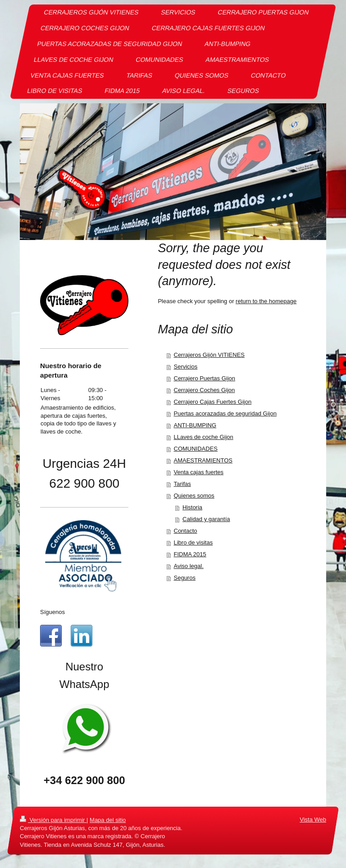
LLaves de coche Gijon (204, 437)
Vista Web (313, 820)
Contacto (186, 531)
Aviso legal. (189, 566)
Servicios (186, 367)
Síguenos (52, 612)
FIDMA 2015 (190, 554)
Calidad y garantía (206, 519)
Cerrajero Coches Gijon (205, 390)
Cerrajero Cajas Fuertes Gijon (213, 402)
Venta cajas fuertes (199, 472)
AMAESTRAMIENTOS (203, 460)
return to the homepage (266, 301)
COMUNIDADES (196, 449)
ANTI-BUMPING (195, 425)
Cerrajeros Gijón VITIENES (209, 355)
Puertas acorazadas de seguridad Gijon (225, 413)
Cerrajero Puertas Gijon (205, 378)
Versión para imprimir (53, 820)
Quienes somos (194, 496)
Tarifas (182, 484)
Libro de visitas (193, 542)
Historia (192, 507)
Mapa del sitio (108, 820)
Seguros (185, 578)
